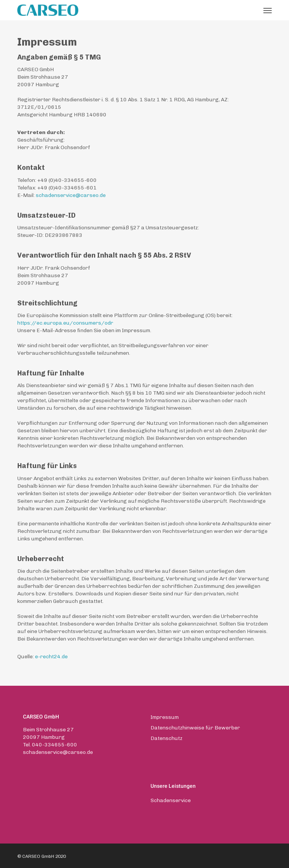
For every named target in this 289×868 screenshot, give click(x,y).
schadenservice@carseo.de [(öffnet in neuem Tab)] (71, 195)
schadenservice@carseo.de (58, 752)
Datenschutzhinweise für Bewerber (195, 728)
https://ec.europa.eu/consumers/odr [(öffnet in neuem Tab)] (65, 323)
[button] (268, 10)
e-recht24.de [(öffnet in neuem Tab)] (51, 657)
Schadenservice (171, 800)
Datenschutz (167, 738)
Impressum (165, 717)
